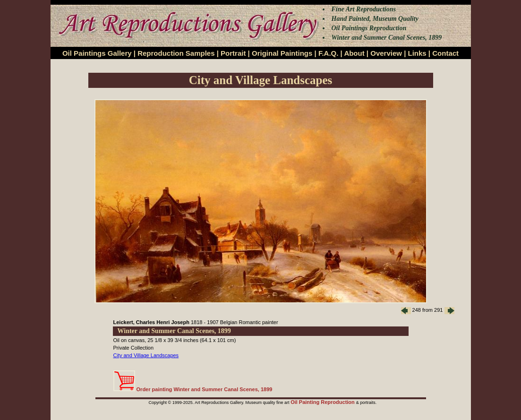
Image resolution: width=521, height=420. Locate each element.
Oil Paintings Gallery (97, 53)
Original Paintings (282, 53)
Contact (445, 53)
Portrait (233, 53)
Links (417, 53)
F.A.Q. (329, 53)
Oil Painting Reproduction (323, 402)
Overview (386, 53)
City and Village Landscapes (146, 355)
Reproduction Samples (176, 53)
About (354, 53)
